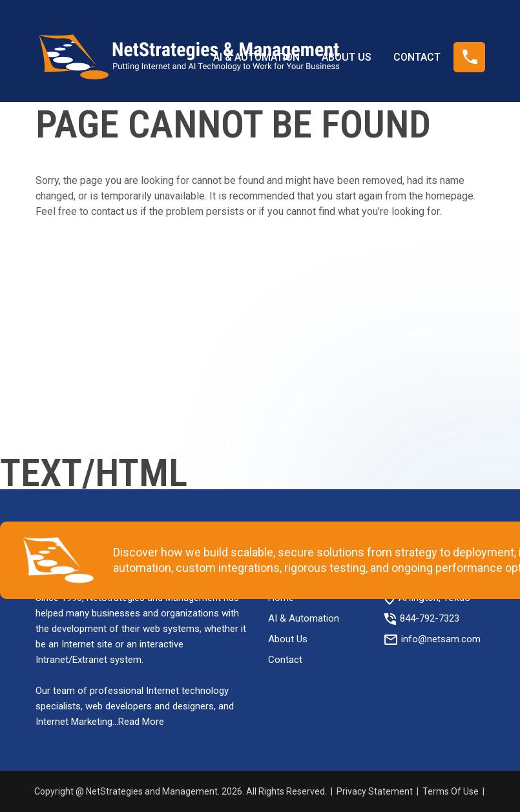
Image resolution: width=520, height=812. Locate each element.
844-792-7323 (430, 618)
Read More (141, 722)
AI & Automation (304, 618)
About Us (288, 639)
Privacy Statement (375, 791)
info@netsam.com (441, 639)
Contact (285, 660)
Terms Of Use (451, 791)
